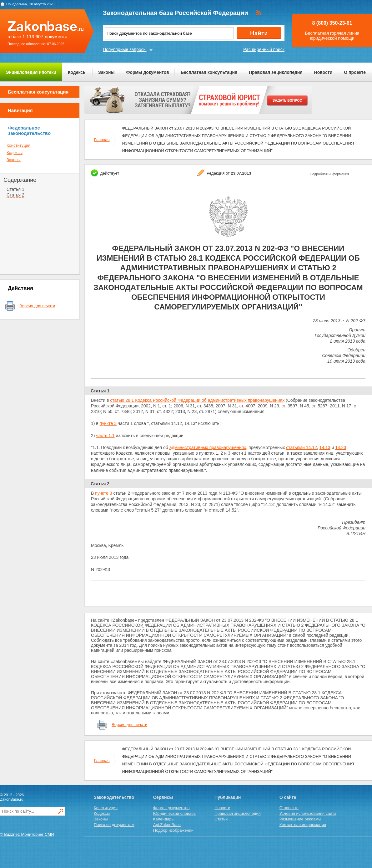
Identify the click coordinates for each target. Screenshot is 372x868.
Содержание (20, 180)
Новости (323, 72)
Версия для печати (37, 306)
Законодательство (114, 797)
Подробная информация (329, 174)
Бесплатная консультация (209, 72)
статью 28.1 (122, 400)
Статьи (221, 819)
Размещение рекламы (300, 819)
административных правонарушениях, (208, 447)
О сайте (288, 797)
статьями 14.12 (301, 447)
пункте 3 (108, 423)
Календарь (163, 819)
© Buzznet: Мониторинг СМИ (27, 834)
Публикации (228, 797)
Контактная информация (303, 825)
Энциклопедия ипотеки (31, 72)
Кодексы (77, 72)
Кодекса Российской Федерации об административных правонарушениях (209, 400)
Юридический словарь (174, 813)
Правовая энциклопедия (276, 72)
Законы (106, 72)
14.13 (325, 447)
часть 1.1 (105, 436)
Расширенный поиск (264, 49)
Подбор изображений (173, 830)
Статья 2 (15, 195)
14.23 (341, 447)
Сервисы (163, 797)
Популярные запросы (125, 49)
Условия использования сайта (308, 813)
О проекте (355, 72)
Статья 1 (15, 189)
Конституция (18, 145)
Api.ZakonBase (167, 825)
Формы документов (148, 72)
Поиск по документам (114, 825)
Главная (102, 140)
